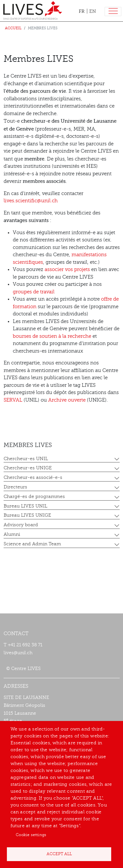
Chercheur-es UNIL (26, 459)
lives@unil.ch (18, 653)
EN (93, 11)
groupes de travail (34, 292)
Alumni (12, 534)
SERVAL (14, 400)
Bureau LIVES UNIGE (27, 515)
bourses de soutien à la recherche (52, 336)
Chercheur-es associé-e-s (33, 477)
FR (82, 11)
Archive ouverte (67, 400)
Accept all (59, 854)
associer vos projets (67, 270)
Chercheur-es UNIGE (28, 468)
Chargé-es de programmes (34, 496)
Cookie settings (31, 835)
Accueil (13, 28)
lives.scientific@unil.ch (31, 201)
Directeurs (15, 487)
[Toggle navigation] (113, 12)
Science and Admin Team (32, 544)
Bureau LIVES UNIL (25, 506)
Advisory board (21, 525)
